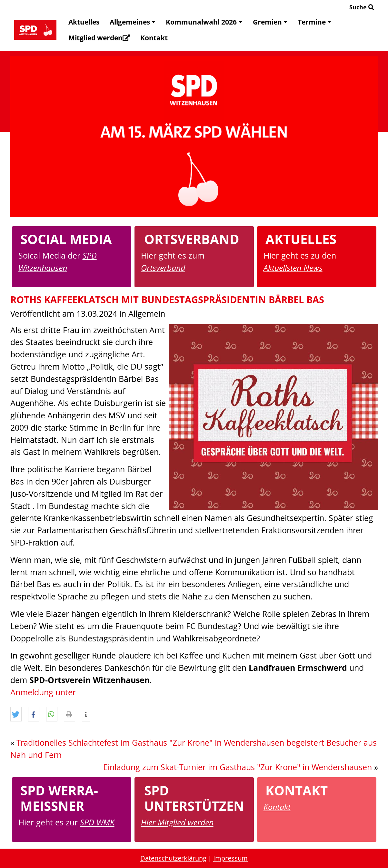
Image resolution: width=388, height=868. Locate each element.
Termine (314, 22)
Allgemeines (133, 22)
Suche (362, 7)
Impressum (230, 858)
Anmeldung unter (43, 692)
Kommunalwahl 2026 (204, 22)
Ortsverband (163, 268)
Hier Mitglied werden (177, 822)
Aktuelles (84, 22)
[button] (16, 715)
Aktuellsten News (293, 268)
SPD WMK (97, 822)
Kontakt (154, 38)
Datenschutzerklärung (173, 858)
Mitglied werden (99, 38)
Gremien (270, 22)
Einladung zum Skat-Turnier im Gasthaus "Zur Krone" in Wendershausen (238, 767)
